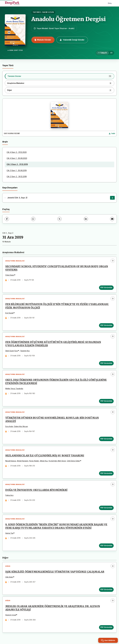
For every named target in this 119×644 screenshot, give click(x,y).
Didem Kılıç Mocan (21, 427)
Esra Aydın (9, 427)
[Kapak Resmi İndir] (112, 134)
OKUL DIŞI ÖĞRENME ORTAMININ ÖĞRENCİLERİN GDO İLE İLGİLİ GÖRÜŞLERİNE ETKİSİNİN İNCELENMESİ (56, 382)
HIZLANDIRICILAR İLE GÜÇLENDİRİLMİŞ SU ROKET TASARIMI (45, 456)
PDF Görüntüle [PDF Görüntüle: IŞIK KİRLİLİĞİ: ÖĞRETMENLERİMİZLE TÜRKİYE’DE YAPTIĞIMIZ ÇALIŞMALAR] (106, 590)
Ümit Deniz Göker (73, 461)
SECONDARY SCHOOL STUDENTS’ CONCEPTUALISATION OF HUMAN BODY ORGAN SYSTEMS (57, 268)
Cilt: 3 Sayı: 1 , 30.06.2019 (17, 171)
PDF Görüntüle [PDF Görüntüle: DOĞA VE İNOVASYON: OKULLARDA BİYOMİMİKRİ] (106, 508)
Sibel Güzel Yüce (12, 351)
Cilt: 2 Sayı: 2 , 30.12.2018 (17, 177)
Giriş (110, 3)
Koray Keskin (34, 461)
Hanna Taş (9, 533)
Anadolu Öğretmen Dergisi (69, 19)
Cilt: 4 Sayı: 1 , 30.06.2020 (17, 158)
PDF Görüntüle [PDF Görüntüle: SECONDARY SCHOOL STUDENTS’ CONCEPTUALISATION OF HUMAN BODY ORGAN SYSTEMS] (106, 288)
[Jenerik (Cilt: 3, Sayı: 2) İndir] (112, 198)
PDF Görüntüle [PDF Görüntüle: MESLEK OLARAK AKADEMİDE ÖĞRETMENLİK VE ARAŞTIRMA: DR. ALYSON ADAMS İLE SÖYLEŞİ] (106, 628)
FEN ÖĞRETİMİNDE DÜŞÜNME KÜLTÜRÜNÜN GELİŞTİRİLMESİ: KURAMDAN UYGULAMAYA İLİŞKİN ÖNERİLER (53, 344)
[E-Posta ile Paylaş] (112, 219)
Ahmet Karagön (23, 461)
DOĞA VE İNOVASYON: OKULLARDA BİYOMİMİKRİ (36, 490)
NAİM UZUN (48, 12)
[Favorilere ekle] (113, 261)
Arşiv (5, 142)
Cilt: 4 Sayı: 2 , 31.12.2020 (17, 152)
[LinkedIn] (86, 219)
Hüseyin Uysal (11, 615)
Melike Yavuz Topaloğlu (14, 389)
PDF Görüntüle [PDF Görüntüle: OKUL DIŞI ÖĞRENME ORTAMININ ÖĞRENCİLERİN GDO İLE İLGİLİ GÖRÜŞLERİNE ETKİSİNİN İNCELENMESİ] (106, 401)
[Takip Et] (103, 53)
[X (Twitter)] (59, 219)
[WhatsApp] (33, 219)
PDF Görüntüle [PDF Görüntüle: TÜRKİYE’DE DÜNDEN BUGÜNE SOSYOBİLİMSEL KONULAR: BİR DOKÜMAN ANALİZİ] (106, 439)
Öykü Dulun (10, 275)
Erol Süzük (9, 313)
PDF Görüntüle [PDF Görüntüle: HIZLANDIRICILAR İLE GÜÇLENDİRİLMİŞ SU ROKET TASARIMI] (106, 473)
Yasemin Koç (25, 351)
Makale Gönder (43, 40)
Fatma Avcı (9, 496)
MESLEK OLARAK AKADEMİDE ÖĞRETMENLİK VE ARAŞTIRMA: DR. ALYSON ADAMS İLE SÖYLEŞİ (53, 608)
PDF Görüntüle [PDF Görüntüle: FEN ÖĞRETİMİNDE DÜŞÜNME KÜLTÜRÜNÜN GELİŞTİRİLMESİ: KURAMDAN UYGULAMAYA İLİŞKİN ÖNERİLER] (106, 363)
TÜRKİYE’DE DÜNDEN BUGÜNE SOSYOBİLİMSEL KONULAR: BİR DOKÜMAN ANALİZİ (52, 420)
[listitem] (59, 76)
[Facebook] (7, 219)
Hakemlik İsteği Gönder (72, 40)
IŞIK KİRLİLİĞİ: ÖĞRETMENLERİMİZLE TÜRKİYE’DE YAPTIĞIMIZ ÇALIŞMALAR (55, 572)
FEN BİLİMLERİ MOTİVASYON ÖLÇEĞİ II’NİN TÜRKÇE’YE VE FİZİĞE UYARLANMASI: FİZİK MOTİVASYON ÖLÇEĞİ (57, 306)
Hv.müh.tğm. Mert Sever (57, 461)
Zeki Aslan (9, 577)
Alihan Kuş (44, 461)
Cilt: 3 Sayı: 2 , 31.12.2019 (17, 164)
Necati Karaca (11, 461)
